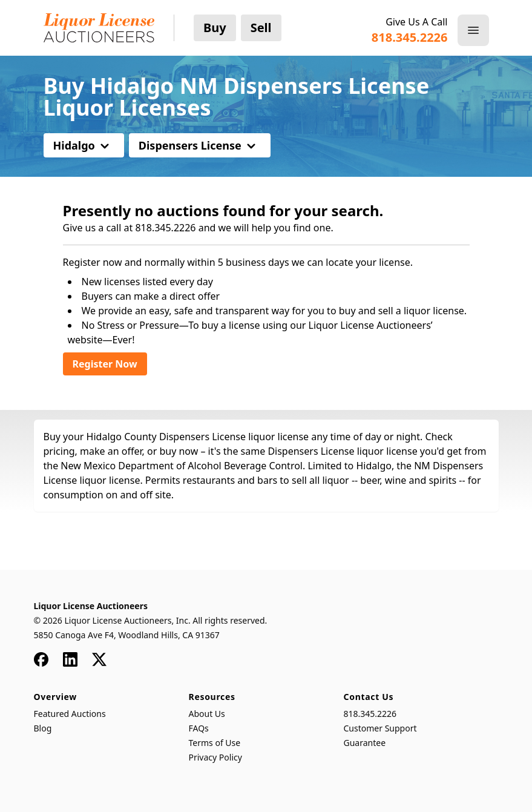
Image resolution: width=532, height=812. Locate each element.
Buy (215, 28)
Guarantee (365, 743)
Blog (43, 728)
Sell (261, 28)
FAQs (199, 728)
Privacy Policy (215, 757)
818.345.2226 (370, 714)
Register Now (105, 364)
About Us (207, 714)
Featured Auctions (70, 714)
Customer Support (380, 728)
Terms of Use (215, 743)
